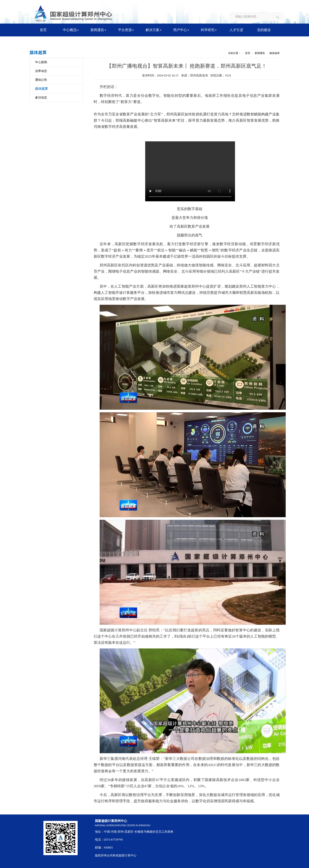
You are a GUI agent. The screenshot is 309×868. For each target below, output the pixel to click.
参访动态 (41, 98)
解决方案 (154, 30)
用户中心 (181, 30)
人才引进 (236, 30)
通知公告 (41, 80)
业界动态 (41, 71)
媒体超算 (41, 89)
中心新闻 (41, 62)
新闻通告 (98, 30)
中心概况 (71, 30)
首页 (43, 30)
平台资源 (126, 30)
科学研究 (209, 30)
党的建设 (264, 30)
